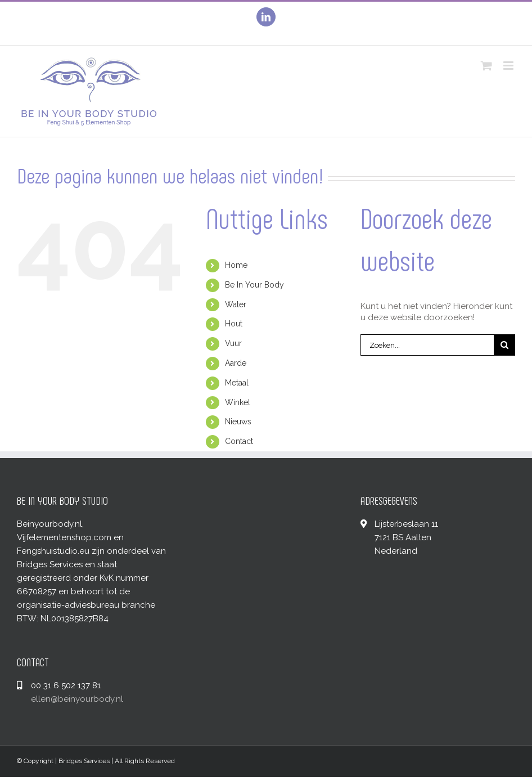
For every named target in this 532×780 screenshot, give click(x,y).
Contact (239, 441)
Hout (234, 324)
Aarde (236, 363)
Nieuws (238, 422)
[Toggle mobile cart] (486, 66)
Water (236, 304)
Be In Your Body (254, 285)
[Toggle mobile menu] (509, 66)
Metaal (237, 383)
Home (236, 265)
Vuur (233, 343)
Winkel (238, 402)
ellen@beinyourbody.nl (77, 699)
